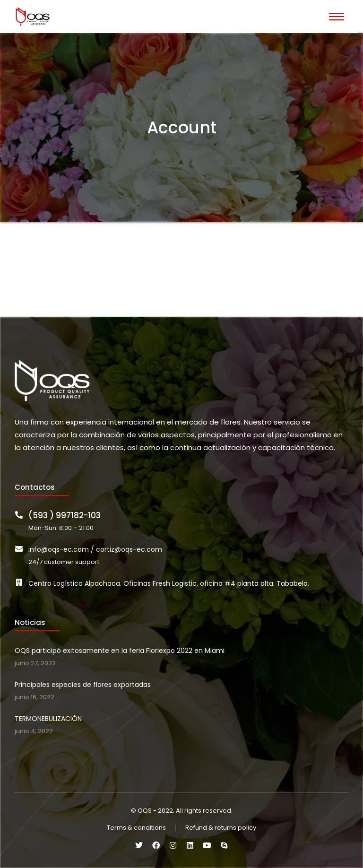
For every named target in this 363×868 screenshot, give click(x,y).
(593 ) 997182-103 (65, 515)
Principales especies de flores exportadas (83, 685)
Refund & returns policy (221, 828)
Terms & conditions (136, 828)
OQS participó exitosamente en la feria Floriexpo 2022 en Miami (120, 651)
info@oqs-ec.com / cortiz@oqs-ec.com (95, 549)
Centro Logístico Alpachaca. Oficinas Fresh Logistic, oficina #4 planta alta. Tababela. (169, 583)
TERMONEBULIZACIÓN (48, 719)
